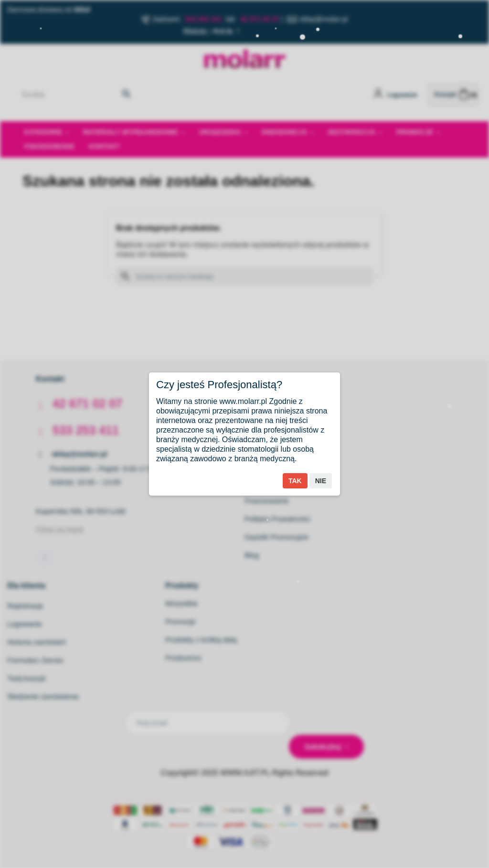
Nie (321, 481)
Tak (295, 481)
